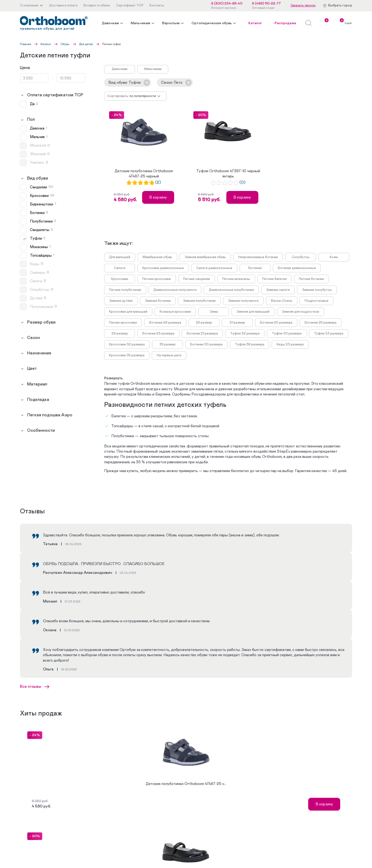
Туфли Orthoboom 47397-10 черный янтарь (228, 174)
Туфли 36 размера (250, 344)
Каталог (255, 23)
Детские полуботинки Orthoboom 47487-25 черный (144, 174)
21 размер (237, 323)
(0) (242, 183)
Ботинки (255, 268)
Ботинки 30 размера (206, 344)
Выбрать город (340, 5)
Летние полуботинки (125, 290)
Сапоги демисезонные (214, 268)
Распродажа (285, 23)
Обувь (65, 44)
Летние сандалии (197, 279)
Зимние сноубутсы (317, 290)
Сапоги (120, 268)
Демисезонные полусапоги (175, 290)
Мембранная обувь (157, 257)
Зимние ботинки (158, 301)
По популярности (143, 96)
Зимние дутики (121, 301)
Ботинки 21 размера (202, 334)
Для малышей (120, 257)
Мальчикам (140, 23)
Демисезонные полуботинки (231, 290)
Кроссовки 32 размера (127, 344)
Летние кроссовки (157, 279)
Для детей (86, 44)
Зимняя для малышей (253, 312)
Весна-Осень (282, 301)
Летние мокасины (236, 279)
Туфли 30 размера (287, 334)
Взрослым (171, 23)
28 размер (120, 334)
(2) (158, 183)
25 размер (204, 323)
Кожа (334, 257)
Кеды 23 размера (290, 344)
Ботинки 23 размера (158, 334)
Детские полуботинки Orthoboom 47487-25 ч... (186, 784)
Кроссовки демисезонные (163, 268)
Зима (214, 312)
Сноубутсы (301, 257)
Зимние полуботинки (199, 301)
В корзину (158, 197)
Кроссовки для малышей (128, 312)
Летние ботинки (311, 279)
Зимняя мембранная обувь (205, 257)
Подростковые (316, 301)
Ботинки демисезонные (297, 268)
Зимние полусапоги (243, 301)
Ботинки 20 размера (276, 323)
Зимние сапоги (278, 290)
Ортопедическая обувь (212, 23)
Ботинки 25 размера (321, 323)
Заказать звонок (303, 5)
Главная (26, 44)
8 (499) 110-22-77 (266, 4)
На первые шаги (169, 355)
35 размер (167, 344)
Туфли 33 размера (329, 334)
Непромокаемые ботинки (258, 257)
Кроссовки (120, 279)
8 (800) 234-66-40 (227, 4)
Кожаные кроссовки (175, 312)
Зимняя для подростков (300, 312)
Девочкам (110, 23)
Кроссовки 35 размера (127, 355)
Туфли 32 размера (245, 334)
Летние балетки (274, 279)
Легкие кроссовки (123, 323)
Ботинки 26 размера (165, 323)
